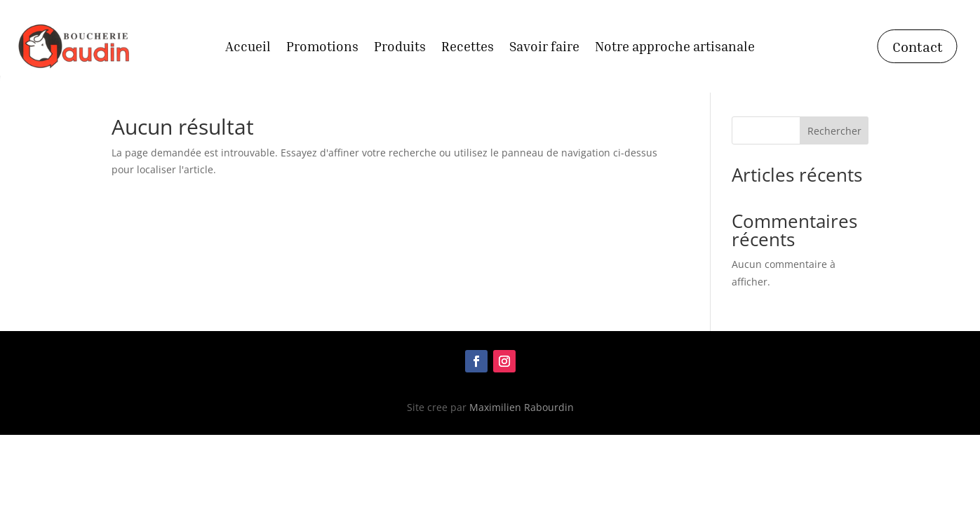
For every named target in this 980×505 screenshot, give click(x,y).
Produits (400, 48)
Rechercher (834, 131)
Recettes (468, 48)
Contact (918, 46)
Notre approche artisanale (675, 48)
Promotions (322, 48)
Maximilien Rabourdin (522, 407)
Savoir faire (544, 48)
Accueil (248, 48)
